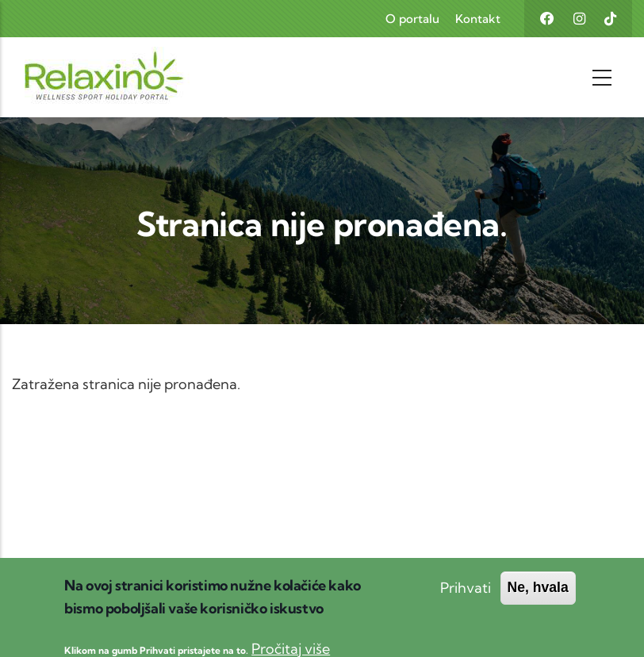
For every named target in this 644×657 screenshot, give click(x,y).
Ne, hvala (538, 595)
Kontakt (478, 19)
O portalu (412, 19)
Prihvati (466, 596)
